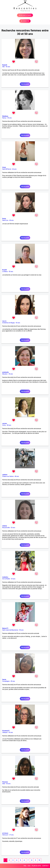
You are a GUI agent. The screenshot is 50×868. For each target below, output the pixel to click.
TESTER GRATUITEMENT (25, 15)
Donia (4, 219)
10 (39, 860)
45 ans (11, 374)
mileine (5, 526)
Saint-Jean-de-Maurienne (10, 630)
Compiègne (6, 681)
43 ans (18, 323)
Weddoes (5, 116)
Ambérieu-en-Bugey (8, 323)
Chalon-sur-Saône (8, 476)
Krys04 (4, 270)
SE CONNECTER (25, 21)
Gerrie (4, 679)
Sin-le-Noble (6, 579)
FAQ (25, 866)
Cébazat (5, 732)
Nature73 (5, 628)
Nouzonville (6, 528)
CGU (29, 866)
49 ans (13, 681)
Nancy (4, 118)
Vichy (4, 425)
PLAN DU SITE (36, 866)
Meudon (5, 374)
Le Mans (5, 272)
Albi (3, 67)
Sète (4, 784)
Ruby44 (5, 65)
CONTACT (45, 866)
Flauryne (5, 782)
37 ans (11, 835)
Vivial (4, 167)
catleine (5, 475)
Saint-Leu (5, 220)
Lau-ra (4, 321)
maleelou (5, 577)
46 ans (14, 169)
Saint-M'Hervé (7, 169)
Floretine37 (6, 731)
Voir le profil (25, 84)
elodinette (5, 372)
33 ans (13, 528)
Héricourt (5, 835)
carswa (5, 423)
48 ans (9, 425)
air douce (5, 833)
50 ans (8, 67)
